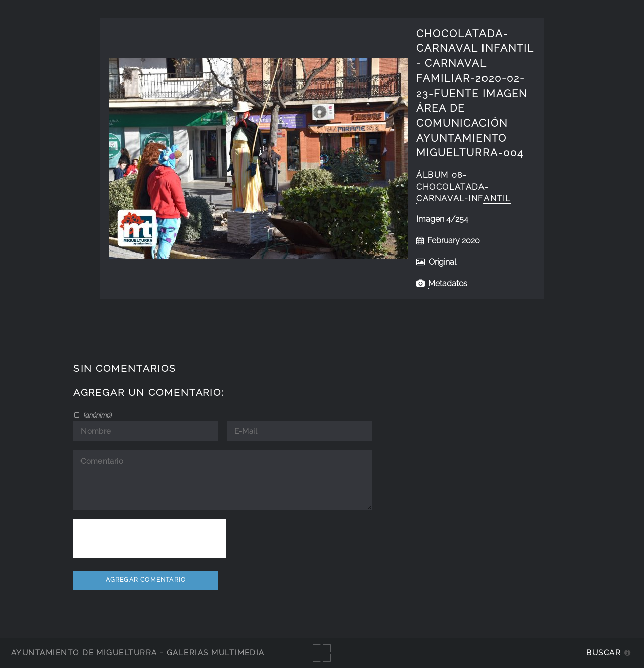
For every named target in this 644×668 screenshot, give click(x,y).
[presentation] (150, 538)
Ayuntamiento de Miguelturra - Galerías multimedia (138, 653)
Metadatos (448, 283)
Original (442, 262)
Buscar (603, 653)
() (97, 415)
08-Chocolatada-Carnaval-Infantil (463, 187)
